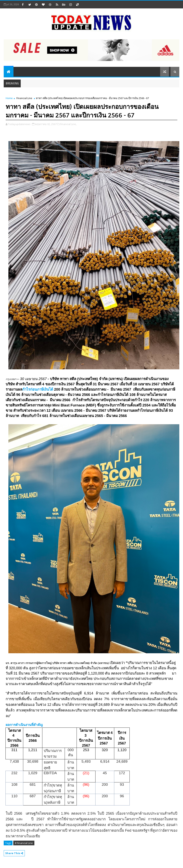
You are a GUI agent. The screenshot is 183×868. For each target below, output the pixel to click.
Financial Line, (68, 124)
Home (9, 98)
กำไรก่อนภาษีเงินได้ (38, 389)
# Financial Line (24, 843)
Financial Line (24, 98)
